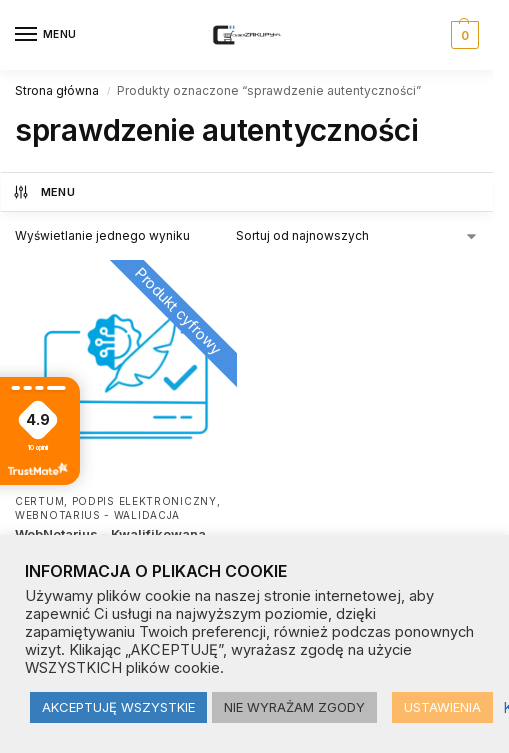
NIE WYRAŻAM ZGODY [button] (294, 707)
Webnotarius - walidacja (97, 515)
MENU (43, 192)
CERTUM (39, 501)
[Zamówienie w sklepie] (357, 236)
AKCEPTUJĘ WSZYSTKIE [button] (118, 707)
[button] (462, 35)
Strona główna (57, 90)
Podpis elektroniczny (144, 501)
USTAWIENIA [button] (442, 707)
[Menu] (45, 35)
